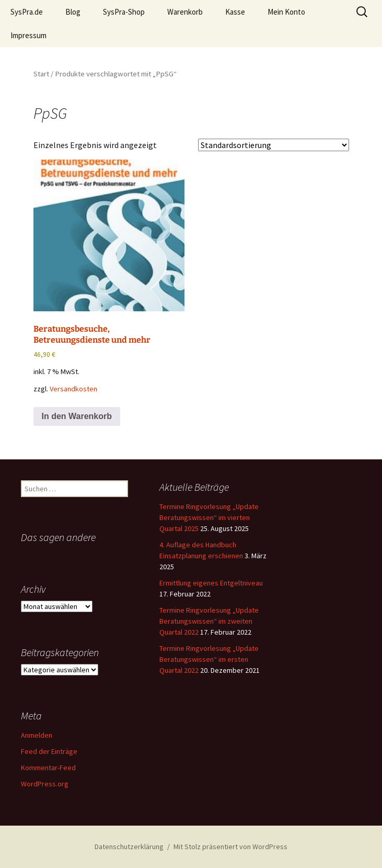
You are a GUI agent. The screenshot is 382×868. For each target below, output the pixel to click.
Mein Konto (286, 12)
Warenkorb (185, 12)
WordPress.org (45, 784)
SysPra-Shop (124, 12)
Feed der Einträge (49, 751)
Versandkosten (73, 389)
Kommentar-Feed (48, 768)
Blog (73, 12)
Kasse (235, 12)
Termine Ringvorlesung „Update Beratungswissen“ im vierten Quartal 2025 (209, 517)
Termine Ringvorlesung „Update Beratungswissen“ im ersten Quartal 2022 (209, 659)
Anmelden (37, 735)
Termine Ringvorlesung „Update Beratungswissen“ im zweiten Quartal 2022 (209, 621)
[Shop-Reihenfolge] (274, 145)
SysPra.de (27, 12)
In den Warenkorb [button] (77, 416)
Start (41, 74)
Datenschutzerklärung (129, 847)
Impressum (28, 35)
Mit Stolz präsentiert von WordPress (230, 847)
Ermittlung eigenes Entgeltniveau (211, 583)
